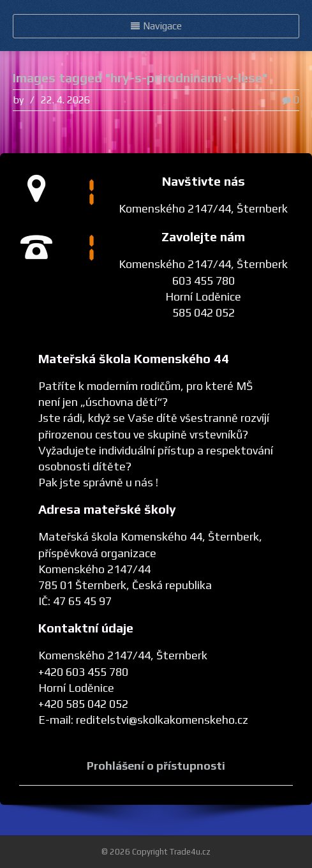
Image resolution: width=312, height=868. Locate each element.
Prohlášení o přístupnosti (156, 766)
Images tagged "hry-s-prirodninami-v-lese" (140, 78)
